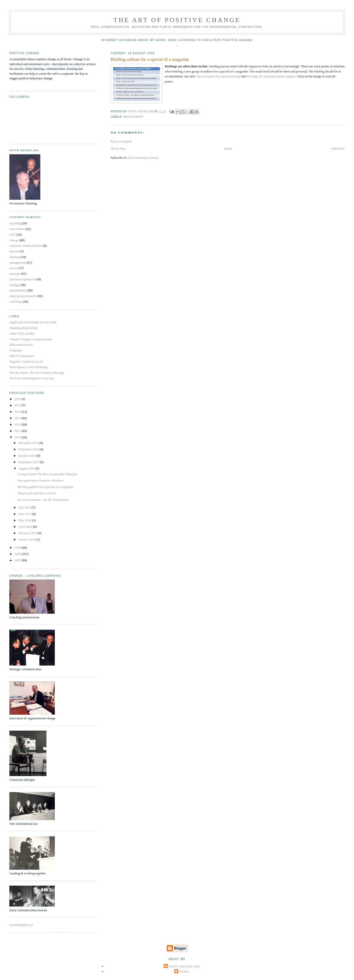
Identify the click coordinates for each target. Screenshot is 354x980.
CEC (12, 234)
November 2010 (29, 449)
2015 (18, 405)
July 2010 (25, 507)
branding (15, 223)
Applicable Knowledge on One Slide (33, 322)
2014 (18, 412)
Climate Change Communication (30, 339)
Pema (184, 972)
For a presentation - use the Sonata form (43, 500)
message (15, 274)
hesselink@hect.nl (21, 925)
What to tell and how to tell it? (37, 493)
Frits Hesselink (184, 966)
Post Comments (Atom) (144, 158)
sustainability (18, 290)
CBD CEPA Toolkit (22, 334)
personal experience (22, 279)
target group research (23, 296)
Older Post (338, 149)
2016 (18, 399)
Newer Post (118, 149)
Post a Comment (121, 141)
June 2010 (25, 514)
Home (228, 149)
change (14, 240)
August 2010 (27, 468)
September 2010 (29, 462)
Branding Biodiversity (24, 328)
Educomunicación (21, 345)
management (134, 117)
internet (14, 251)
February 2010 (28, 533)
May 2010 (25, 520)
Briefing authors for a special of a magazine (45, 487)
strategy (14, 285)
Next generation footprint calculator (40, 480)
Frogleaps (16, 350)
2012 (18, 424)
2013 (18, 418)
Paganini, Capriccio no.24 (26, 362)
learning (15, 257)
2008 (18, 554)
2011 (18, 431)
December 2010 (29, 443)
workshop (16, 302)
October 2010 (27, 456)
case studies (17, 229)
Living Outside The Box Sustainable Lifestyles (47, 474)
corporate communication (26, 246)
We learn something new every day (32, 378)
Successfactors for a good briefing (219, 76)
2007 (18, 560)
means (13, 268)
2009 (18, 547)
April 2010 (26, 527)
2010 (18, 437)
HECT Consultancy (22, 356)
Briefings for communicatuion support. (272, 76)
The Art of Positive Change (177, 20)
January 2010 (27, 539)
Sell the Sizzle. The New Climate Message (37, 373)
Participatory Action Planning (28, 367)
